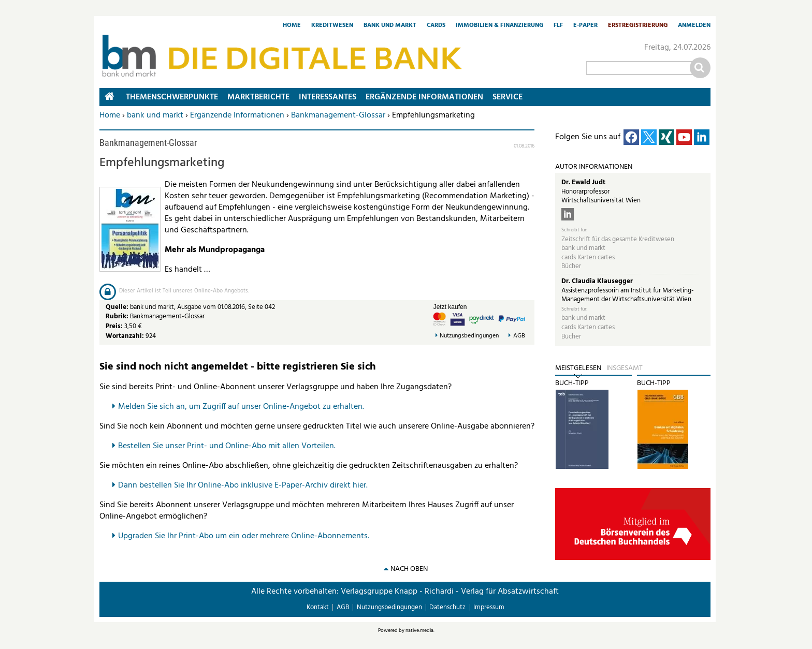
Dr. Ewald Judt (583, 182)
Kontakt (318, 607)
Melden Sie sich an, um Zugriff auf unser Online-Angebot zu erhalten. (241, 407)
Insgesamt (625, 368)
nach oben (409, 569)
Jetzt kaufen (450, 307)
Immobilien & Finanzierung (499, 26)
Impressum (489, 607)
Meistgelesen (578, 368)
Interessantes (328, 97)
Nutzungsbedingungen (469, 336)
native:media (419, 630)
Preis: (114, 326)
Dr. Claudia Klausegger (597, 281)
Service (508, 97)
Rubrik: (118, 316)
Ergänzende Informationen (237, 115)
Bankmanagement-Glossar (338, 115)
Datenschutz (447, 607)
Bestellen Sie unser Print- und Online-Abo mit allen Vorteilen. (227, 446)
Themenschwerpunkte (172, 97)
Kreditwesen (332, 26)
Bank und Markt (390, 26)
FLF (558, 26)
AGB (519, 336)
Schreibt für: (574, 230)
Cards (436, 26)
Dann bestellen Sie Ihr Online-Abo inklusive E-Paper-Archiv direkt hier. (243, 485)
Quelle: (118, 307)
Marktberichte (258, 97)
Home (292, 26)
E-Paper (585, 26)
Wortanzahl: (125, 336)
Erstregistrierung (638, 26)
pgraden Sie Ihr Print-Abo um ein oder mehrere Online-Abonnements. (246, 536)
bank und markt (155, 115)
